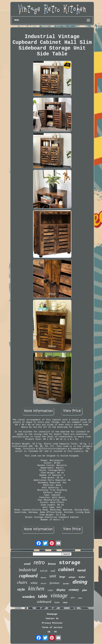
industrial (28, 570)
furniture (55, 583)
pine (85, 590)
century (74, 590)
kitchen (36, 588)
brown (52, 564)
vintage (59, 595)
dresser (44, 583)
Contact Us (52, 619)
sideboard (44, 602)
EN (49, 632)
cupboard (28, 576)
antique (72, 577)
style (21, 589)
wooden (28, 597)
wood (27, 564)
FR (55, 632)
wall (53, 571)
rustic (50, 590)
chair (65, 602)
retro (39, 562)
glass (73, 598)
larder (66, 584)
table (43, 596)
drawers (44, 578)
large (62, 577)
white (34, 583)
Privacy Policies (52, 623)
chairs (22, 582)
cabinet (66, 569)
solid (44, 571)
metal (82, 570)
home (57, 602)
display (61, 590)
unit (53, 576)
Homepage (52, 614)
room (80, 598)
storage (70, 563)
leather (82, 577)
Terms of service (52, 627)
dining (80, 582)
